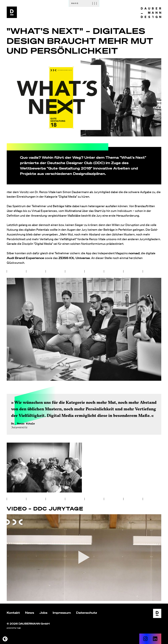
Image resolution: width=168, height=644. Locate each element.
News (30, 613)
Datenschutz (87, 613)
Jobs (43, 613)
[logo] (12, 12)
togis (19, 628)
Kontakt (13, 613)
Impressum (62, 613)
